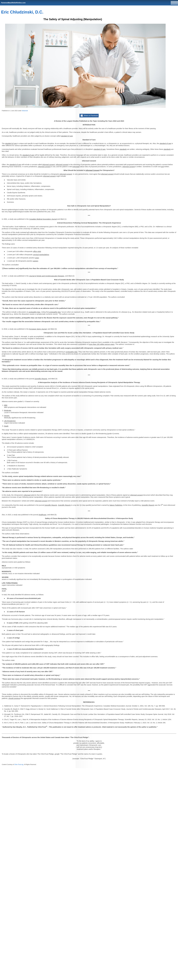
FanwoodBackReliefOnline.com (13, 3)
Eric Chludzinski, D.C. (22, 12)
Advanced (25, 111)
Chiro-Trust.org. (19, 765)
